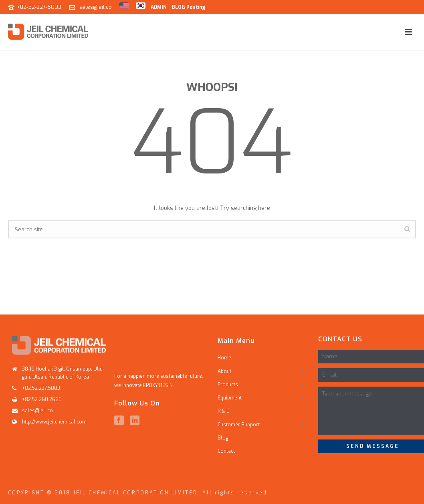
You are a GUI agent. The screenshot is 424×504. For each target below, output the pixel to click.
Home (224, 358)
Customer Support (239, 425)
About (224, 371)
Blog (223, 438)
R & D (224, 411)
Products (228, 385)
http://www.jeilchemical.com (54, 422)
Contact (226, 451)
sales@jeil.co (96, 7)
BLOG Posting (189, 7)
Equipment (230, 398)
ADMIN (159, 7)
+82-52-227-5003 (39, 7)
